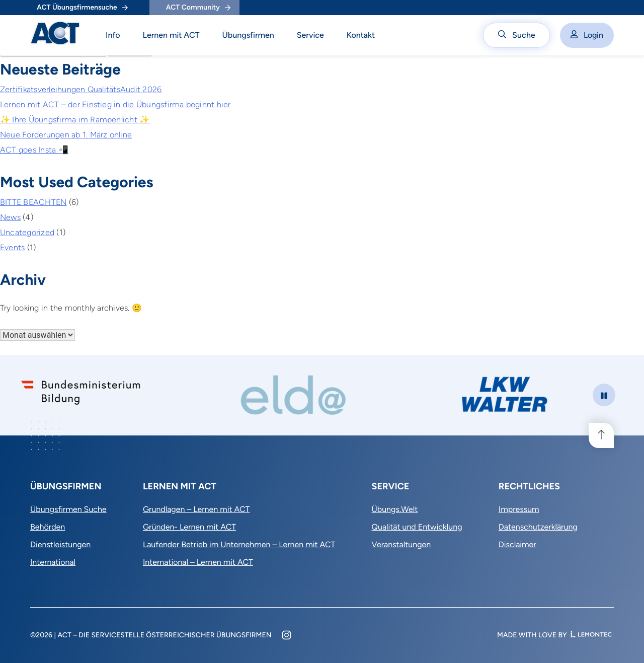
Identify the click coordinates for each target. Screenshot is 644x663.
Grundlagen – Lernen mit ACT (196, 509)
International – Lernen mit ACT (198, 562)
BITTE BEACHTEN (33, 202)
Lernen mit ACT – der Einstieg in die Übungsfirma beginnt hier (115, 104)
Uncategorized (27, 232)
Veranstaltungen (401, 544)
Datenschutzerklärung (538, 527)
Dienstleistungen (60, 544)
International (53, 562)
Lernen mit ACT (171, 35)
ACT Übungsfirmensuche (82, 7)
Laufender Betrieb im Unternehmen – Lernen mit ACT (239, 544)
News (10, 217)
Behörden (48, 527)
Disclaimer (517, 544)
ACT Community (198, 7)
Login (587, 35)
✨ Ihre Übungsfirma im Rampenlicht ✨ (75, 120)
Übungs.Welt (394, 509)
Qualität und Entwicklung (417, 527)
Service (310, 35)
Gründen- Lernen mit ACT (189, 527)
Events (12, 247)
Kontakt (361, 35)
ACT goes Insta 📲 (34, 150)
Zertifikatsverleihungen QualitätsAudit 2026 (81, 89)
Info (113, 35)
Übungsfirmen (248, 35)
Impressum (519, 509)
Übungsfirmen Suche (68, 509)
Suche (517, 35)
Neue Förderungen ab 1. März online (66, 135)
